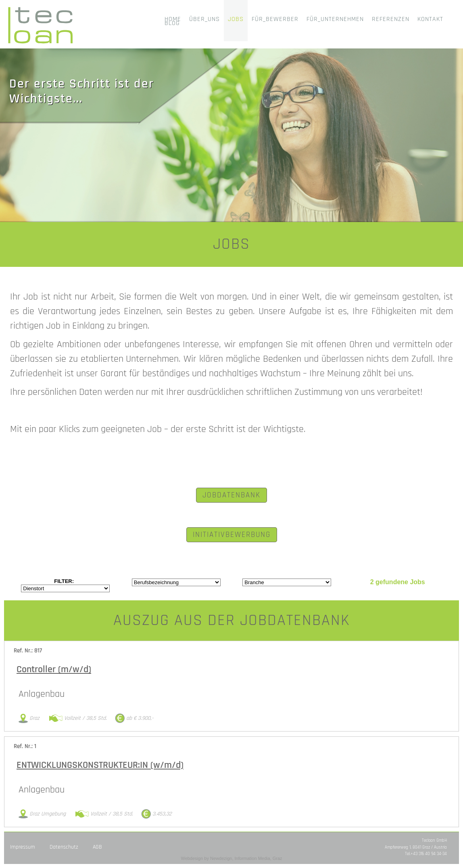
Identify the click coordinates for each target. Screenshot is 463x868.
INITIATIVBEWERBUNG (232, 535)
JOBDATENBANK (231, 495)
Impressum (23, 847)
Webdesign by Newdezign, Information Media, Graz (231, 858)
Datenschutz (64, 847)
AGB (97, 847)
